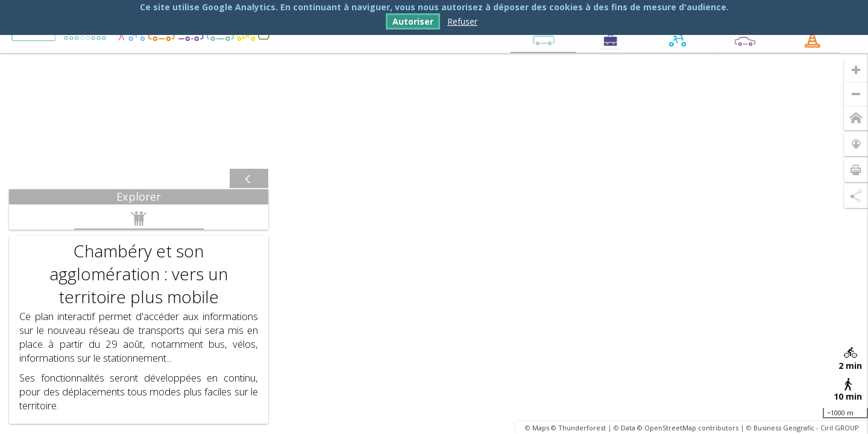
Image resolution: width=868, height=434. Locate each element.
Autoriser (413, 21)
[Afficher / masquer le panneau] (249, 179)
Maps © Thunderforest (569, 428)
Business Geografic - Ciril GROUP (806, 428)
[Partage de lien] (856, 196)
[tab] (139, 197)
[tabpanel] (139, 314)
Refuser (462, 21)
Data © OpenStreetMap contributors (680, 428)
